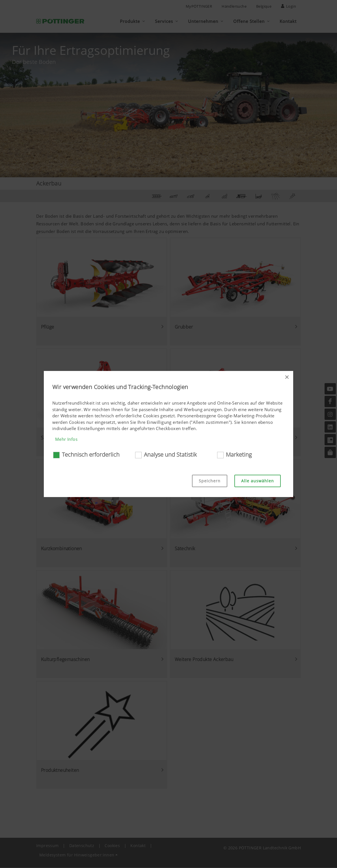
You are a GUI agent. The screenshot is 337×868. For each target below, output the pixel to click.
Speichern (210, 481)
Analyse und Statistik (170, 454)
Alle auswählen (258, 481)
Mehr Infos (66, 439)
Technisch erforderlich (91, 454)
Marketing (239, 454)
